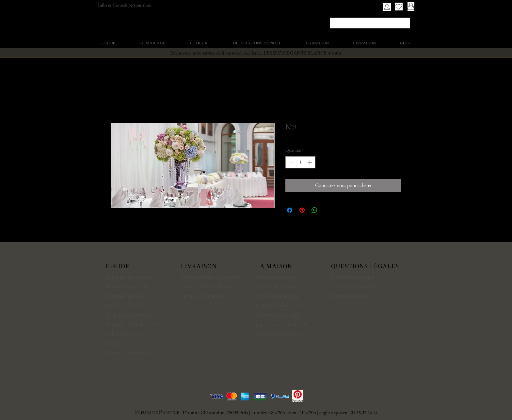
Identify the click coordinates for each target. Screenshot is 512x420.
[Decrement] (290, 162)
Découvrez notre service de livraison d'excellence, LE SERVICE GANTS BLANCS (256, 53)
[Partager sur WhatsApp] (314, 210)
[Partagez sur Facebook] (290, 210)
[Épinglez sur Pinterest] (302, 210)
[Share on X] (327, 210)
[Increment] (310, 162)
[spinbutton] (300, 162)
